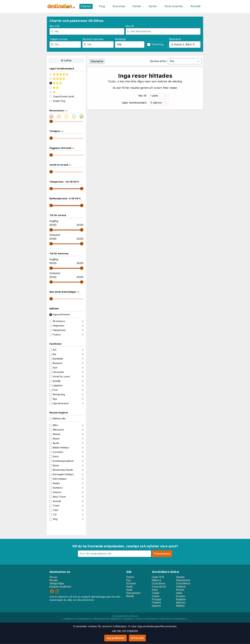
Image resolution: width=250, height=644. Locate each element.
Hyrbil (153, 6)
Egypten (156, 606)
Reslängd (120, 39)
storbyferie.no (180, 619)
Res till (130, 26)
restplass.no (69, 619)
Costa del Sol (159, 587)
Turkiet (156, 593)
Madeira (180, 606)
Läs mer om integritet (125, 631)
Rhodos (180, 590)
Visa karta (97, 61)
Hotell (137, 6)
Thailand (156, 603)
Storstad (119, 6)
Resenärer (175, 39)
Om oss (53, 577)
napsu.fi (140, 619)
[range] (51, 121)
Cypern (156, 596)
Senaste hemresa (93, 39)
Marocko (181, 603)
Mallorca (156, 580)
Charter (86, 6)
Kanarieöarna (183, 580)
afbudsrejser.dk (101, 619)
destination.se (152, 619)
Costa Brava (158, 583)
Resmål (196, 6)
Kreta (155, 590)
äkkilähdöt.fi (116, 619)
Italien (179, 593)
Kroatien (181, 596)
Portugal (156, 599)
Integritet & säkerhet (60, 587)
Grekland (181, 587)
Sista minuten (174, 6)
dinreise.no (166, 619)
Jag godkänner (116, 638)
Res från (55, 26)
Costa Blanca (183, 583)
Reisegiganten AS (129, 616)
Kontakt (54, 580)
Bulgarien (181, 599)
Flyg (102, 6)
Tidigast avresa (58, 39)
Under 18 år (158, 577)
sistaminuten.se (84, 619)
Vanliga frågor (57, 583)
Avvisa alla (137, 638)
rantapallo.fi (129, 619)
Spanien (180, 577)
